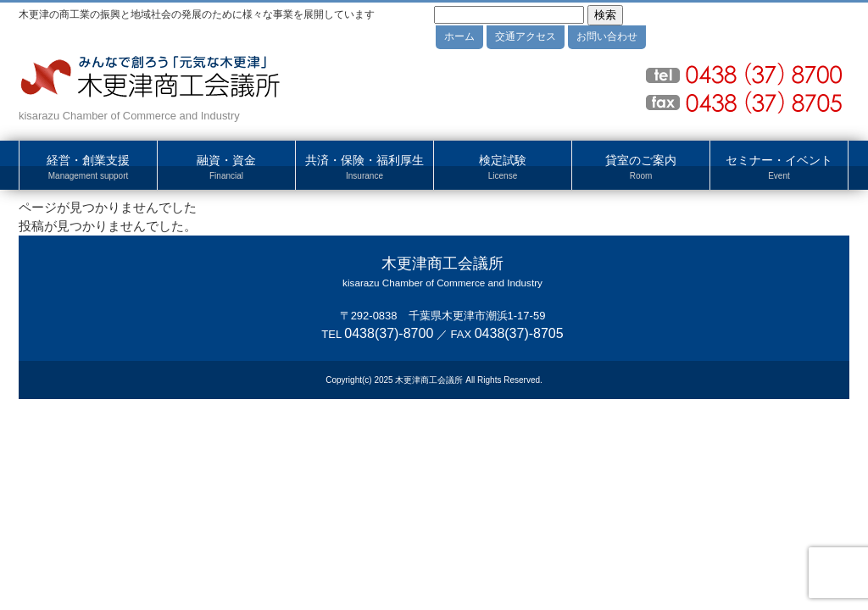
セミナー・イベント (779, 168)
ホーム (459, 36)
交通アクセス (526, 36)
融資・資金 (226, 168)
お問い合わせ (607, 36)
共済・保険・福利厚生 (364, 168)
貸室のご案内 (641, 168)
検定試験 (503, 168)
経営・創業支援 (88, 168)
